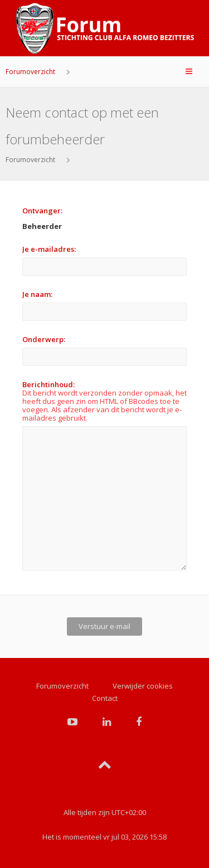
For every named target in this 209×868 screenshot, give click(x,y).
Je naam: (37, 294)
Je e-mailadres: (49, 249)
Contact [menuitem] (105, 694)
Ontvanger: (42, 211)
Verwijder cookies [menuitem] (143, 681)
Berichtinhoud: (48, 384)
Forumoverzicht (30, 72)
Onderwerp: (44, 339)
